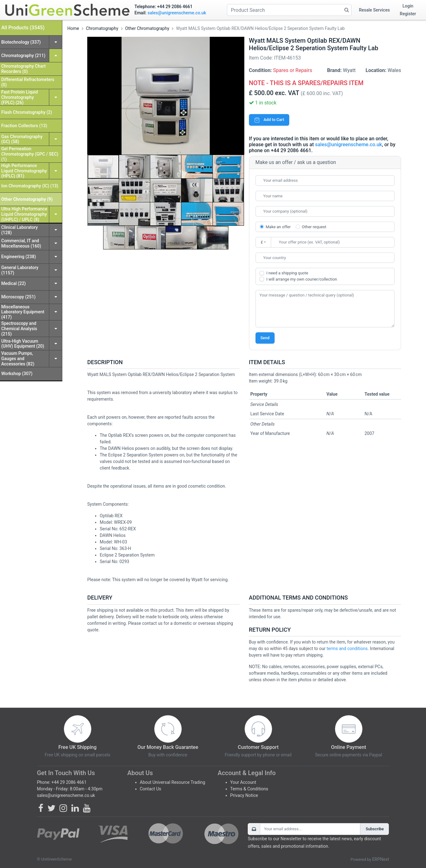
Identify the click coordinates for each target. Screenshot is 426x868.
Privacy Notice (244, 795)
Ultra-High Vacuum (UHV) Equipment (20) (23, 344)
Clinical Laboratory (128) (19, 230)
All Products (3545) (23, 28)
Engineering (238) (19, 257)
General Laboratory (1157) (20, 270)
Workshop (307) (17, 374)
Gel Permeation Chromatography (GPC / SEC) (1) (30, 154)
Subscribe (375, 829)
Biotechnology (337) (21, 42)
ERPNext (381, 859)
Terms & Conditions (249, 789)
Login (408, 6)
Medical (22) (14, 283)
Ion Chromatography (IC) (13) (30, 186)
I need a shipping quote (287, 273)
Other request (314, 227)
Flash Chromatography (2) (27, 112)
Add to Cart (269, 120)
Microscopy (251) (18, 297)
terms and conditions (347, 649)
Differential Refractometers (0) (28, 82)
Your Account (243, 782)
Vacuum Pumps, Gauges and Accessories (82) (18, 359)
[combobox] (325, 258)
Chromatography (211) (23, 55)
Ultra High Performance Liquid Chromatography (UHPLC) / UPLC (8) (24, 214)
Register (408, 14)
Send (265, 338)
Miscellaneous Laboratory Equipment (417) (23, 312)
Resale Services (374, 10)
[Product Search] (289, 10)
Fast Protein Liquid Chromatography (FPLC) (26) (19, 97)
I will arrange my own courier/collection (302, 279)
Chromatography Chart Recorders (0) (23, 69)
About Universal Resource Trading (173, 782)
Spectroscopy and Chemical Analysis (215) (19, 329)
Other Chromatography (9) (27, 199)
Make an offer (278, 227)
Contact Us (151, 789)
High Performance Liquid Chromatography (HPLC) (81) (24, 171)
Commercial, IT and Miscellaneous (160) (21, 243)
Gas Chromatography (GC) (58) (22, 139)
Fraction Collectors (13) (24, 126)
